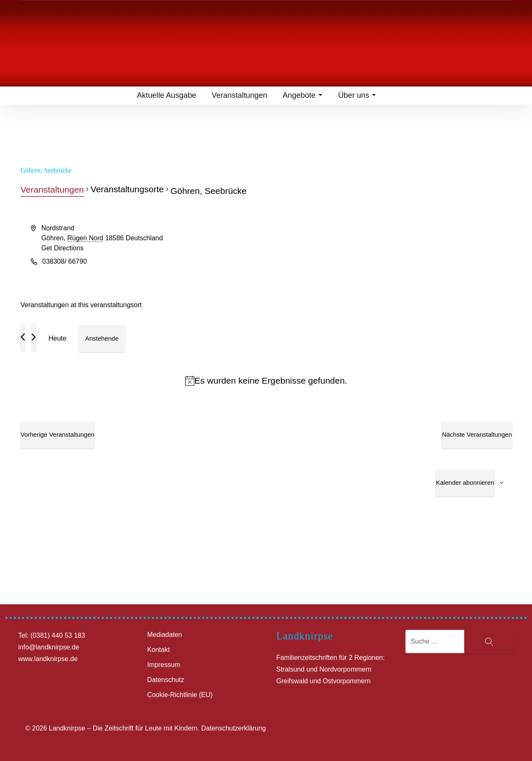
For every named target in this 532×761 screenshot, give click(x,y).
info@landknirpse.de (49, 647)
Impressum (164, 665)
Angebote (302, 96)
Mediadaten (165, 635)
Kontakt (158, 650)
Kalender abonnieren (465, 482)
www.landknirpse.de (48, 659)
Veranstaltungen (238, 96)
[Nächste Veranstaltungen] (34, 337)
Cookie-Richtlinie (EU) (180, 695)
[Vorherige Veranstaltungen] (23, 337)
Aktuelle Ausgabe (165, 96)
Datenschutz (166, 680)
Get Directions (62, 248)
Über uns (357, 96)
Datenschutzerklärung (234, 728)
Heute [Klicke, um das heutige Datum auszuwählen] (57, 338)
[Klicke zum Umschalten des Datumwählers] (102, 339)
